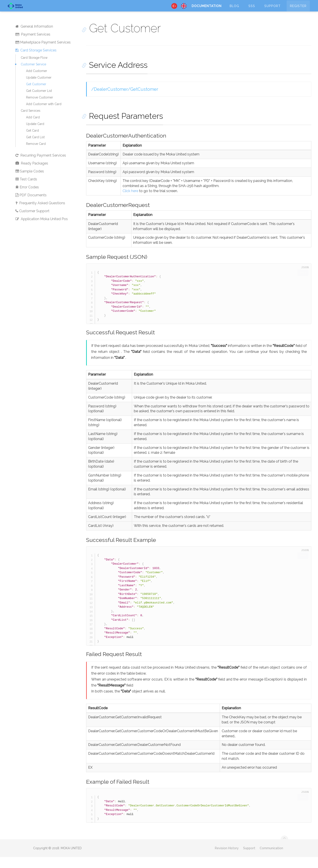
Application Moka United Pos (42, 230)
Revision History (227, 859)
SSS (252, 10)
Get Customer (36, 95)
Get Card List (35, 148)
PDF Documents (31, 206)
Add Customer (37, 82)
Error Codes (27, 198)
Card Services (31, 122)
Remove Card (36, 155)
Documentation (207, 10)
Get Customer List (39, 102)
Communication (271, 859)
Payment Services (33, 45)
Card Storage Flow (34, 69)
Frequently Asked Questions (40, 214)
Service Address (115, 76)
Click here (131, 202)
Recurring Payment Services (41, 166)
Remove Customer (40, 108)
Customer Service (33, 75)
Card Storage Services (36, 61)
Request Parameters (123, 127)
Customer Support (32, 222)
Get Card (32, 142)
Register (298, 10)
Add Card (33, 128)
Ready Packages (32, 174)
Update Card (35, 135)
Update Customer (39, 89)
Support (273, 10)
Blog (234, 10)
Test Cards (26, 190)
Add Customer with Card (44, 115)
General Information (34, 37)
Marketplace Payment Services (43, 53)
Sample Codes (30, 182)
